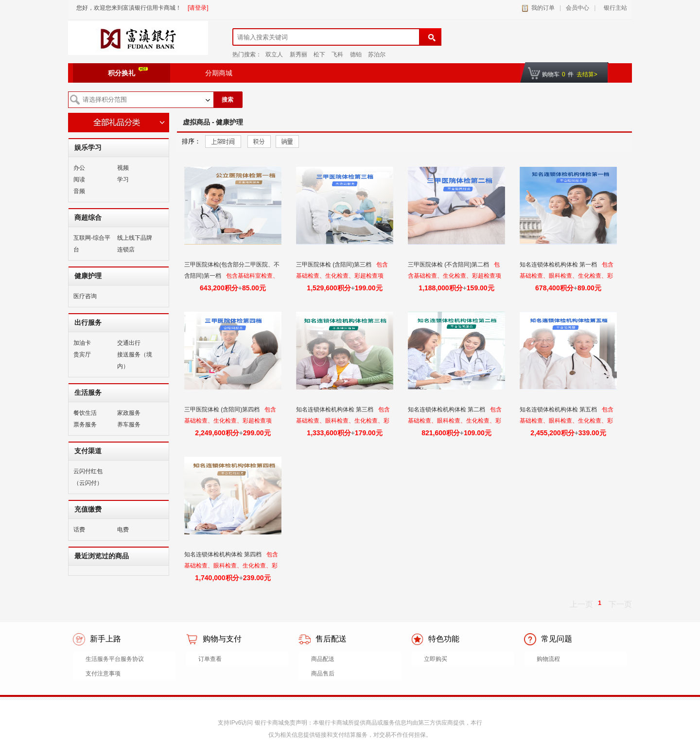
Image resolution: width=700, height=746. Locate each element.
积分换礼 (128, 72)
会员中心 (577, 8)
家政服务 (129, 413)
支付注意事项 (103, 674)
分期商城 (219, 73)
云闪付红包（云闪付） (88, 477)
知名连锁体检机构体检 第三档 (336, 409)
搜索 (227, 100)
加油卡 (82, 343)
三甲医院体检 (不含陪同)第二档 (449, 265)
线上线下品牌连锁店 (135, 244)
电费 (123, 530)
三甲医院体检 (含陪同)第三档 (335, 265)
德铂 (356, 54)
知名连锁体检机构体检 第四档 (224, 554)
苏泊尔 (377, 54)
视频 (123, 168)
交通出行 (129, 343)
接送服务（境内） (135, 360)
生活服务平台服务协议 (115, 659)
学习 (123, 179)
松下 (319, 54)
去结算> (587, 74)
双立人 (274, 54)
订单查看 (210, 659)
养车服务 (129, 425)
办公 (79, 168)
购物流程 (548, 659)
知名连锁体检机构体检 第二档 (447, 409)
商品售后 (323, 674)
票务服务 (85, 425)
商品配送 (323, 659)
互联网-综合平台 (92, 244)
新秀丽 (298, 54)
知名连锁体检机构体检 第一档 (559, 265)
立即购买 (436, 659)
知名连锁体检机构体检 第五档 (559, 409)
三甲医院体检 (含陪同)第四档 (223, 409)
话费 (79, 530)
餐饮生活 (85, 413)
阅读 (79, 179)
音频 (79, 191)
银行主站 (614, 8)
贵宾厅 (82, 355)
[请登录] (198, 8)
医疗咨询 (85, 296)
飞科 (337, 54)
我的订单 (543, 8)
